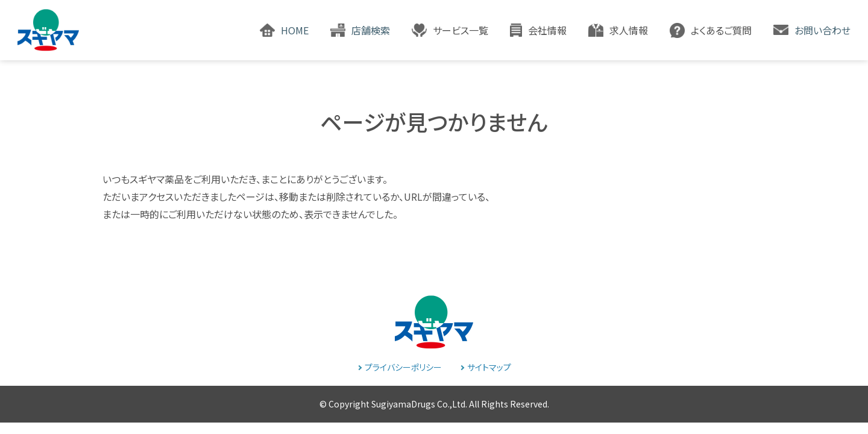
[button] (450, 30)
